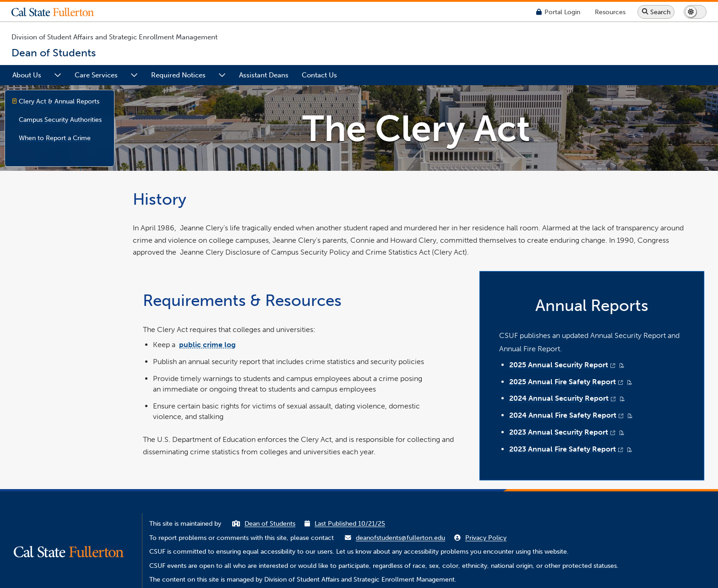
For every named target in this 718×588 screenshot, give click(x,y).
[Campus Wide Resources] (610, 12)
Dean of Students (270, 524)
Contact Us (319, 75)
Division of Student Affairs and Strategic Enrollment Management (114, 37)
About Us (27, 75)
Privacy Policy (486, 538)
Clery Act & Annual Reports (59, 101)
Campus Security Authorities (60, 120)
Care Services (96, 75)
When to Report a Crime (55, 138)
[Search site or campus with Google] (656, 12)
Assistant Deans (264, 75)
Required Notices (178, 75)
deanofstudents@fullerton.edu (400, 538)
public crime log (207, 345)
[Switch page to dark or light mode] (695, 12)
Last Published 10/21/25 (350, 524)
